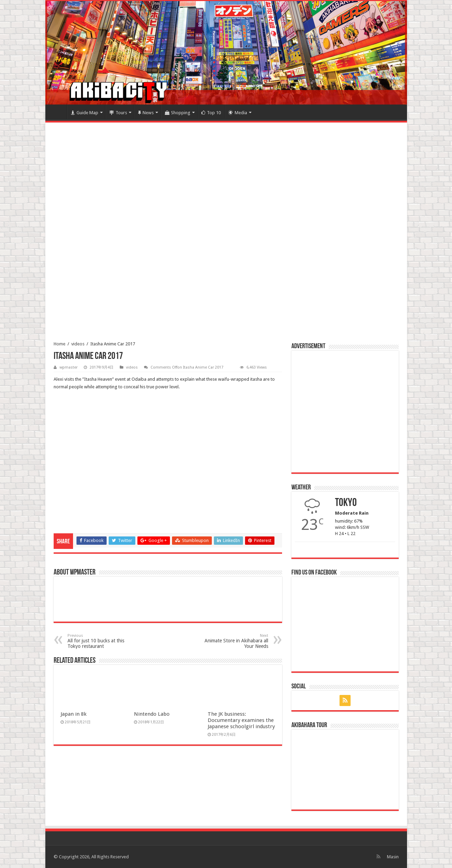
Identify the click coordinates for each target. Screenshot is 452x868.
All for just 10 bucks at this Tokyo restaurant (103, 641)
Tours (118, 113)
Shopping (178, 113)
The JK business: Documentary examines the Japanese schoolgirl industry (241, 720)
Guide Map (85, 113)
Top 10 (211, 113)
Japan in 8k (74, 714)
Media (238, 113)
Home (58, 112)
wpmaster (69, 367)
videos (78, 344)
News (146, 113)
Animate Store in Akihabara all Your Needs (233, 641)
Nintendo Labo (152, 714)
